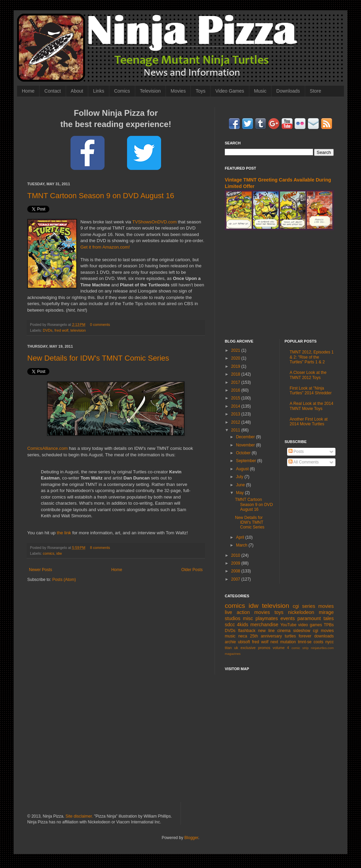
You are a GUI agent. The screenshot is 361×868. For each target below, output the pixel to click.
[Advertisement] (181, 743)
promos (264, 648)
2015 (236, 398)
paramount (309, 618)
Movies (178, 91)
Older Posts (192, 570)
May (240, 493)
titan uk (231, 648)
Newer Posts (41, 570)
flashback (247, 631)
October (244, 453)
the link (64, 533)
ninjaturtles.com (322, 648)
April (241, 537)
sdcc (230, 625)
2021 (236, 350)
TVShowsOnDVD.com (154, 222)
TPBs (329, 625)
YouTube (288, 625)
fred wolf (61, 330)
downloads (324, 636)
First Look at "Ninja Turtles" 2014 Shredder (311, 391)
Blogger (191, 838)
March (242, 545)
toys (279, 612)
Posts (296, 452)
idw (59, 553)
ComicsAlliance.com (48, 448)
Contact (52, 91)
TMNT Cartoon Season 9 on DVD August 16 (101, 196)
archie (230, 642)
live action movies (247, 612)
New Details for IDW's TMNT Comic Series (98, 358)
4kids (242, 625)
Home (28, 91)
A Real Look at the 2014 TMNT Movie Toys (312, 406)
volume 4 (281, 648)
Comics (122, 91)
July (240, 477)
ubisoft (244, 642)
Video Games (230, 91)
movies (326, 606)
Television (150, 91)
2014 (236, 406)
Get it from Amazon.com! (105, 247)
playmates (267, 618)
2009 (236, 563)
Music (260, 91)
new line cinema (274, 631)
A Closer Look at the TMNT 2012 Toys (308, 375)
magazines (233, 654)
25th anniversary (266, 636)
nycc (329, 642)
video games (310, 625)
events (287, 618)
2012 (236, 422)
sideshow (302, 631)
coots (319, 642)
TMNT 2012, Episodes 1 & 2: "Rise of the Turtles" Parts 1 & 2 (312, 357)
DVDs (48, 330)
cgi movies (323, 631)
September (247, 461)
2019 (236, 366)
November (246, 445)
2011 (236, 430)
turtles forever (298, 636)
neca (243, 636)
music (230, 636)
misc (248, 618)
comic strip (300, 648)
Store (316, 91)
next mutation (283, 642)
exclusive (248, 648)
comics (49, 553)
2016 (236, 390)
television (78, 330)
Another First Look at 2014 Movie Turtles (309, 422)
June (241, 485)
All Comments (304, 462)
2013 (236, 414)
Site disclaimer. (79, 816)
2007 (236, 579)
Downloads (288, 91)
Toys (200, 91)
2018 (236, 374)
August (243, 469)
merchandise (264, 625)
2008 (236, 571)
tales (329, 618)
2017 (236, 382)
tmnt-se (305, 642)
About (77, 91)
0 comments (100, 325)
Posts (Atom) (64, 580)
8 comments (100, 548)
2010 (236, 555)
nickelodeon (301, 612)
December (246, 437)
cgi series (304, 606)
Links (99, 91)
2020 (236, 358)
